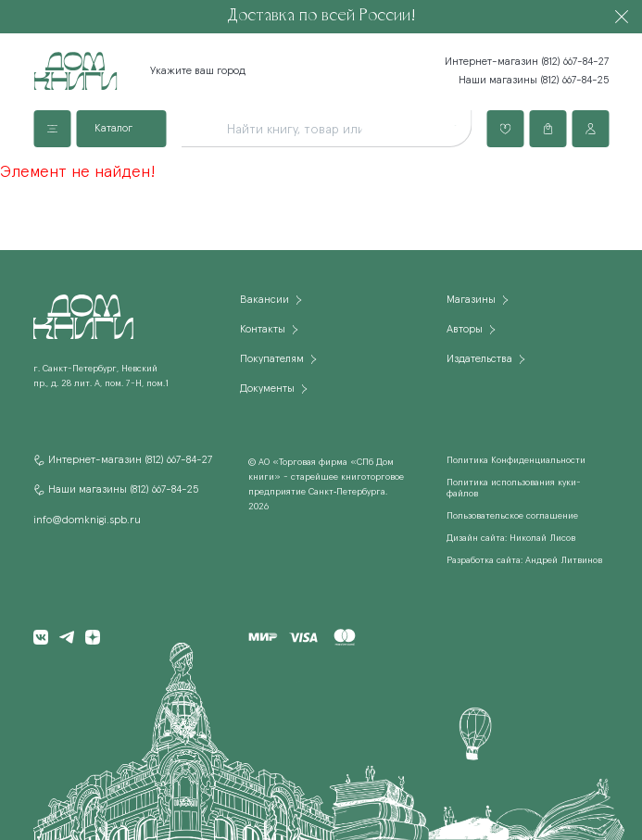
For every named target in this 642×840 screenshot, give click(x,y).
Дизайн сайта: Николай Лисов (511, 538)
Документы (267, 389)
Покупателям (272, 359)
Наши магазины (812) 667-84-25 (534, 81)
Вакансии (264, 300)
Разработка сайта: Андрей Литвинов (524, 560)
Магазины (471, 300)
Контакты (263, 330)
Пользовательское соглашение (512, 516)
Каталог (113, 129)
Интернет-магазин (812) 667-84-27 (527, 62)
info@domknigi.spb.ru (87, 520)
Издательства (479, 359)
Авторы (465, 330)
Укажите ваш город (198, 71)
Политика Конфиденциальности (516, 460)
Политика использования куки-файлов (514, 488)
